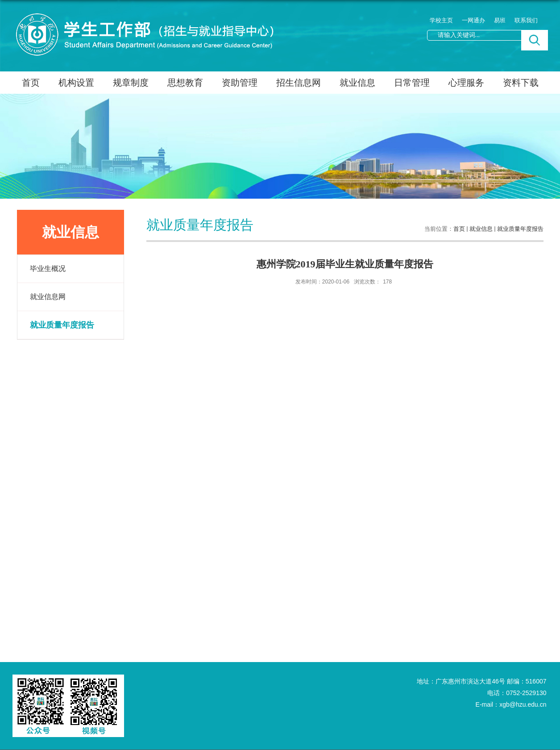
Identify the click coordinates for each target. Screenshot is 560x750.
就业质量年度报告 (520, 229)
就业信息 (357, 83)
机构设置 (76, 83)
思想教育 (185, 83)
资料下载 (521, 83)
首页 (31, 83)
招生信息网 (299, 83)
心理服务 (466, 83)
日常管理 (412, 83)
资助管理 (240, 83)
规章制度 (131, 83)
